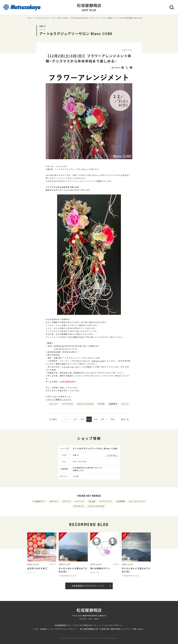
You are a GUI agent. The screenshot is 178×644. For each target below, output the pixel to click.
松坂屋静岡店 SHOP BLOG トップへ (91, 586)
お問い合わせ (138, 629)
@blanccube (98, 361)
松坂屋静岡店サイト (63, 625)
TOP (29, 18)
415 (103, 419)
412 (82, 419)
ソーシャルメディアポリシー (111, 625)
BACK (53, 419)
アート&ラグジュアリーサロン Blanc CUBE (50, 18)
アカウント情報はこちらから (59, 399)
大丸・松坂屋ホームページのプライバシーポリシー (56, 629)
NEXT (125, 419)
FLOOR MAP (112, 455)
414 (96, 419)
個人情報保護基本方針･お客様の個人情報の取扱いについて (105, 629)
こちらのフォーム (69, 367)
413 (89, 419)
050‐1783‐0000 (91, 619)
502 (113, 419)
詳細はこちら (78, 470)
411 (75, 419)
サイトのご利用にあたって (85, 625)
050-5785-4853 (80, 461)
